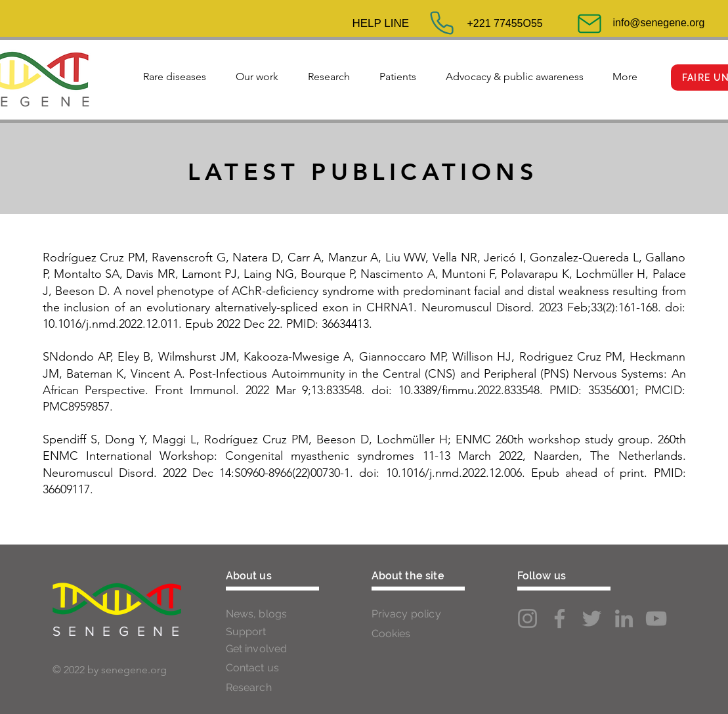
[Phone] (442, 23)
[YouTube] (656, 618)
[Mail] (589, 24)
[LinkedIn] (624, 618)
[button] (175, 71)
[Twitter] (592, 618)
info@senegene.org (659, 23)
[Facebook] (560, 618)
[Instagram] (527, 618)
